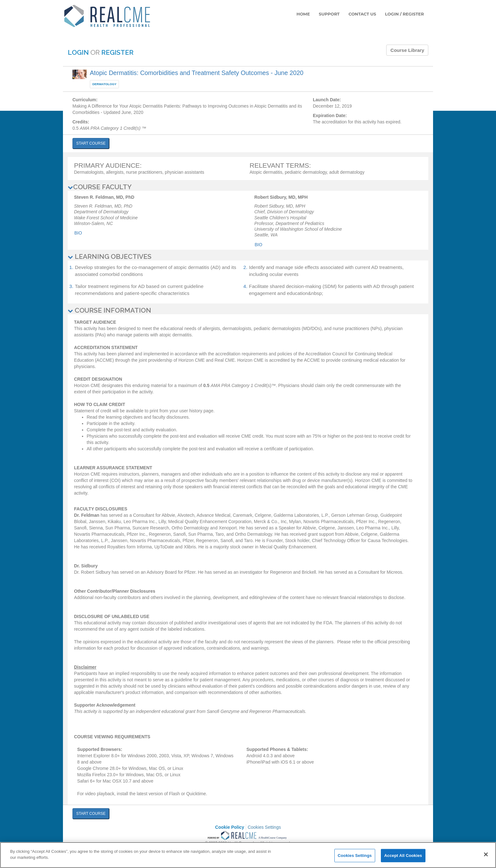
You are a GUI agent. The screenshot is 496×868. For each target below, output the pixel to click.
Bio (78, 233)
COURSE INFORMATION (109, 310)
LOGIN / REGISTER (404, 14)
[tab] (248, 187)
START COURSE (91, 143)
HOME (303, 14)
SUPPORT (329, 14)
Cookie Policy (230, 827)
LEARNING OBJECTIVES (110, 256)
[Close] (486, 854)
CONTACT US (362, 14)
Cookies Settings (264, 827)
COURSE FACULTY (100, 187)
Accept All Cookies (403, 856)
